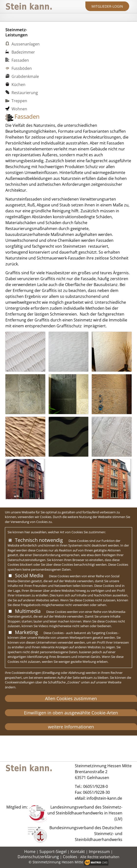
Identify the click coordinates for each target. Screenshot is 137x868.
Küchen (18, 85)
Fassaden (20, 60)
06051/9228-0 (96, 786)
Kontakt (78, 852)
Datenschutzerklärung (38, 857)
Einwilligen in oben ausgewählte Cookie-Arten (71, 713)
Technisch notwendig (39, 540)
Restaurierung (25, 93)
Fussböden (22, 68)
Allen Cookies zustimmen (71, 698)
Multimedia (28, 611)
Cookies (70, 857)
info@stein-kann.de (104, 798)
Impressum (99, 852)
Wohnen (19, 109)
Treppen (19, 101)
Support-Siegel (53, 852)
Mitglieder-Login (107, 6)
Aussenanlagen (26, 44)
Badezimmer (23, 52)
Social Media (29, 575)
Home (30, 852)
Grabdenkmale (25, 76)
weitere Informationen (71, 727)
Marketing (26, 632)
